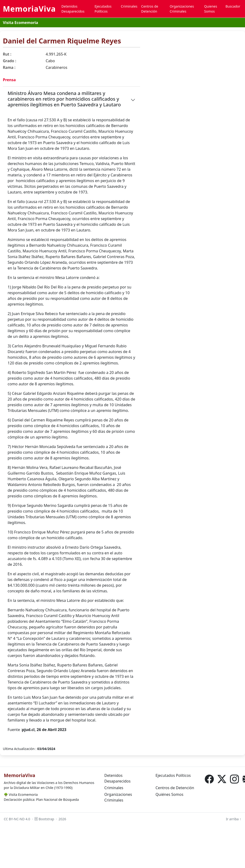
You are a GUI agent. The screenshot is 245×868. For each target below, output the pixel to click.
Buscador (233, 6)
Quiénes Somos (169, 794)
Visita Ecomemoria (20, 23)
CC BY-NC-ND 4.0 (17, 819)
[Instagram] (234, 779)
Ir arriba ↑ (234, 819)
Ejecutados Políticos (103, 9)
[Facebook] (209, 779)
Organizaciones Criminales (182, 9)
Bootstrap (44, 819)
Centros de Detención (150, 9)
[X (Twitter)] (222, 779)
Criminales (129, 6)
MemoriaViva (29, 9)
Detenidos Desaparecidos (73, 9)
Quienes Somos (211, 9)
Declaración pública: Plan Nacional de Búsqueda (41, 800)
